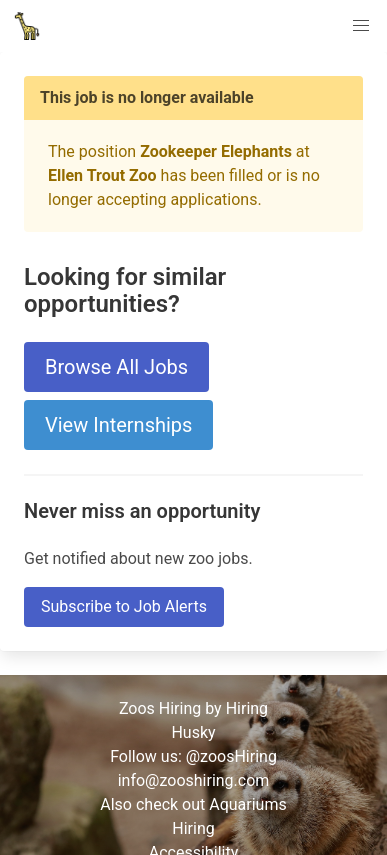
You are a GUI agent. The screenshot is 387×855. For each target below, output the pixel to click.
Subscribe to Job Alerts (124, 606)
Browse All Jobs (116, 367)
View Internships (118, 425)
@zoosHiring (231, 756)
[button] (361, 26)
